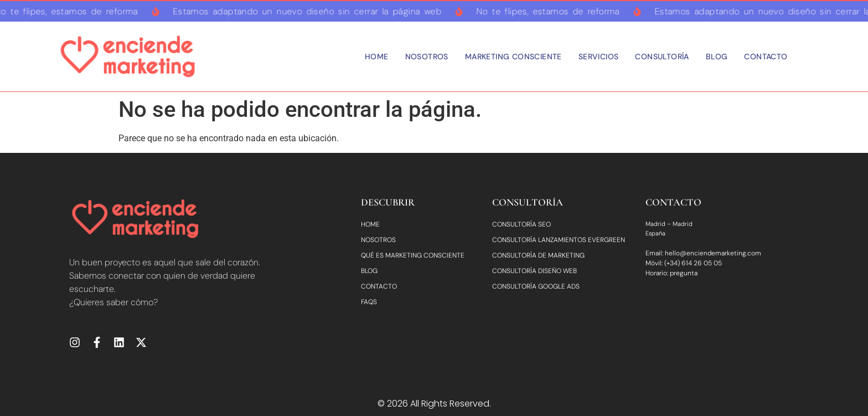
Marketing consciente (513, 57)
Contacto (766, 57)
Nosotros (427, 57)
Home (377, 57)
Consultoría (662, 57)
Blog (717, 57)
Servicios (599, 57)
